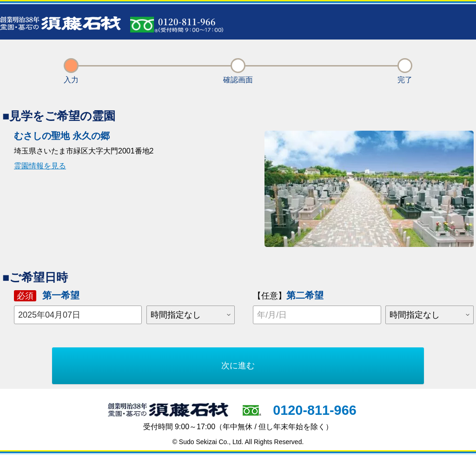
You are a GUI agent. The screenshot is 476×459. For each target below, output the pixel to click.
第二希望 (288, 295)
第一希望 (47, 296)
